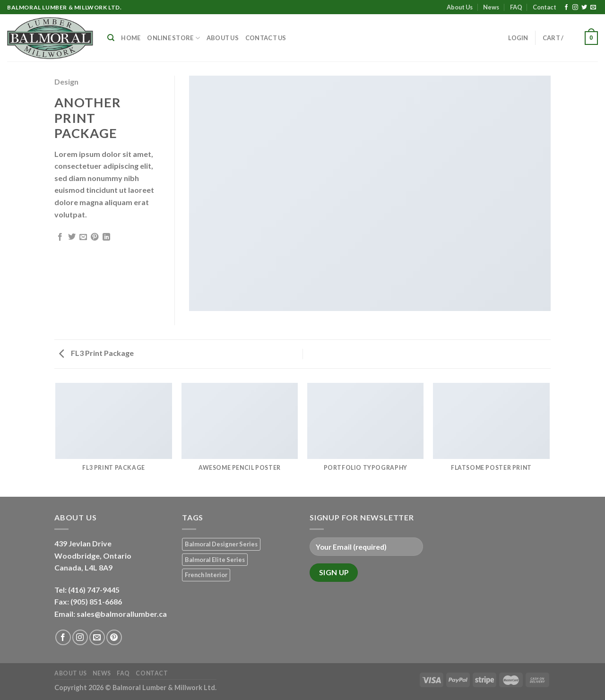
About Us (460, 7)
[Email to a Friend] (83, 237)
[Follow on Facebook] (566, 8)
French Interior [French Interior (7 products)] (206, 575)
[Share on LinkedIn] (106, 237)
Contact (544, 7)
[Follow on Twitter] (584, 8)
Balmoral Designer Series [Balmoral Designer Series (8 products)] (221, 544)
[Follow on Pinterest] (114, 637)
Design (66, 82)
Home (131, 38)
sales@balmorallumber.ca (122, 614)
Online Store (173, 38)
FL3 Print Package (96, 353)
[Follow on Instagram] (575, 8)
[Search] (111, 38)
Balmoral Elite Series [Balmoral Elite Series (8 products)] (215, 560)
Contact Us (266, 38)
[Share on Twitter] (72, 237)
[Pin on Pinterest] (95, 237)
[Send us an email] (593, 8)
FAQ (516, 7)
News (491, 7)
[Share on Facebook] (60, 237)
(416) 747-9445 (95, 590)
